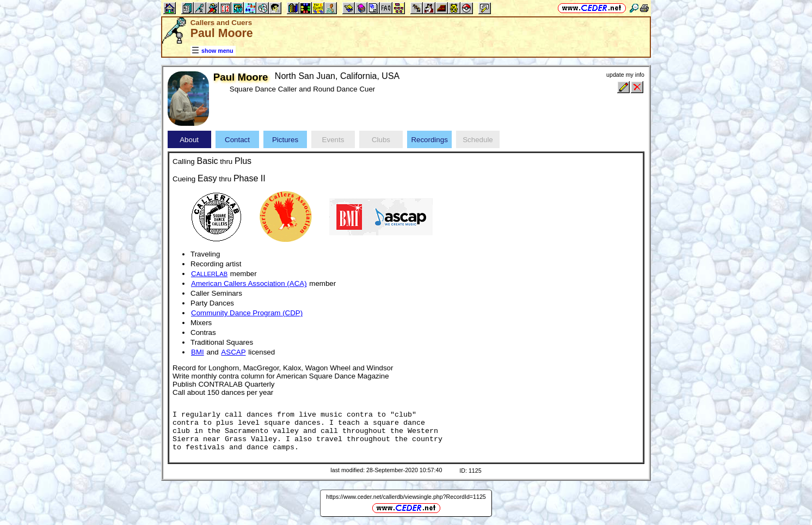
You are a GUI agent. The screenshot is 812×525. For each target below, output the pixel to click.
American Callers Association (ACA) (249, 283)
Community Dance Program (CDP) (247, 313)
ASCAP (233, 352)
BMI (198, 352)
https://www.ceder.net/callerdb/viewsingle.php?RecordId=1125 (406, 497)
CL (209, 274)
